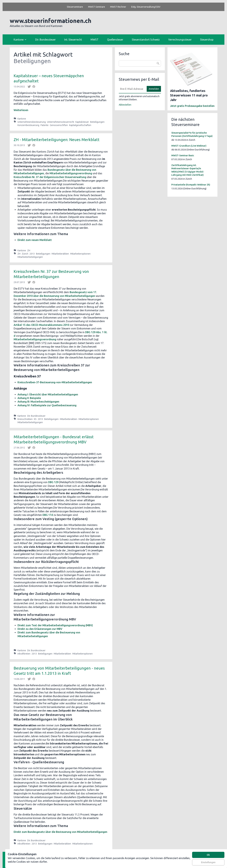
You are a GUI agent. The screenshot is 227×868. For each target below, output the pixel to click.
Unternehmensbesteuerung (32, 122)
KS (35, 419)
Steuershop (207, 40)
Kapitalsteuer (82, 122)
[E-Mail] (132, 89)
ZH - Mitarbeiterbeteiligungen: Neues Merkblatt (57, 140)
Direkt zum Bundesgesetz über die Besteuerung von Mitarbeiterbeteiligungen (60, 832)
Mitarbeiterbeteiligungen (30, 257)
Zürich (25, 254)
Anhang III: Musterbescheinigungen (38, 402)
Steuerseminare (75, 7)
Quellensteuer (115, 40)
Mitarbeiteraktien (60, 254)
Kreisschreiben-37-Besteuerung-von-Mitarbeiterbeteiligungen (55, 382)
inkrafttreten (24, 654)
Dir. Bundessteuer (45, 40)
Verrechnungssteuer (180, 40)
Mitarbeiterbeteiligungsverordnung (71, 173)
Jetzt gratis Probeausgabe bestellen (192, 106)
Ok (208, 855)
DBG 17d (48, 515)
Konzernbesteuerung (28, 125)
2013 (32, 254)
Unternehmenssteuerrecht (61, 122)
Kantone (22, 119)
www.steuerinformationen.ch (51, 21)
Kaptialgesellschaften (80, 125)
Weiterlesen (21, 110)
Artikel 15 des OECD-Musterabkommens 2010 (41, 325)
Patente (45, 125)
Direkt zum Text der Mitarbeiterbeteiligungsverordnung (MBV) (55, 625)
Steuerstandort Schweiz (146, 40)
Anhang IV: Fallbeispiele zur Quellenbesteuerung (47, 405)
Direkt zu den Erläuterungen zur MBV (40, 629)
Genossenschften (59, 125)
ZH (29, 250)
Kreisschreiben (25, 419)
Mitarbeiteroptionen (80, 254)
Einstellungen (208, 862)
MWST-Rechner (118, 7)
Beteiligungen (97, 122)
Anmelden (154, 89)
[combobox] (140, 63)
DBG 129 (53, 482)
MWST (95, 40)
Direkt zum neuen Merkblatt (35, 240)
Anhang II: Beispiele (29, 398)
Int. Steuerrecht (73, 40)
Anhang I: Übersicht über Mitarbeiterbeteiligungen (48, 394)
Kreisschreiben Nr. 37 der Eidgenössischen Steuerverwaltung (50, 177)
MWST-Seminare (97, 7)
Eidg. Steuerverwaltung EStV (146, 7)
